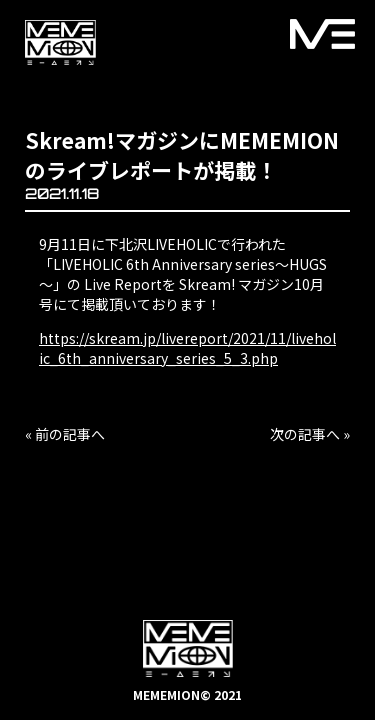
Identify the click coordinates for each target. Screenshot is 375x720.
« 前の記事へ (65, 434)
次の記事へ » (310, 434)
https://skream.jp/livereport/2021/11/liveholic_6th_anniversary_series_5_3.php (187, 348)
